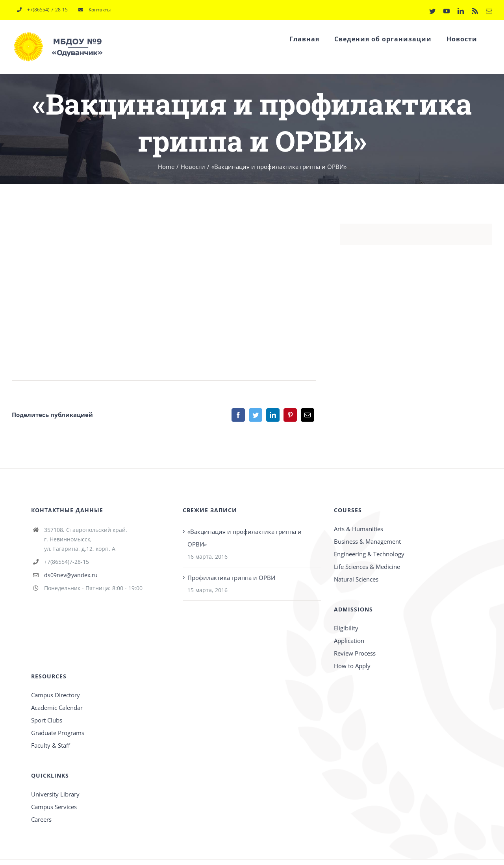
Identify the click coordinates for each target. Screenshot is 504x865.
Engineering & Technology (369, 554)
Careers (41, 819)
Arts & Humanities (359, 529)
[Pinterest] (290, 415)
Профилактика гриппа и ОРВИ (231, 578)
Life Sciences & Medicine (367, 567)
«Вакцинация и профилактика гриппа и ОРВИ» (245, 538)
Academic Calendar (57, 708)
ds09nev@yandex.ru (71, 575)
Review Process (355, 653)
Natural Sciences (356, 579)
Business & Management (367, 541)
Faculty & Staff (51, 745)
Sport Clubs (47, 720)
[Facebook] (238, 415)
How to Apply (352, 666)
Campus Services (54, 807)
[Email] (308, 415)
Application (349, 641)
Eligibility (346, 628)
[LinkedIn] (273, 415)
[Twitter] (256, 415)
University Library (55, 794)
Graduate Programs (58, 733)
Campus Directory (56, 695)
